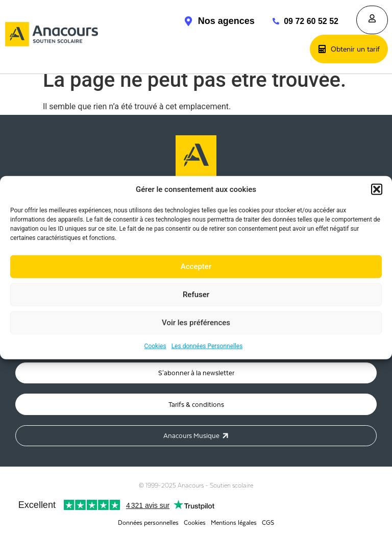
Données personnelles (148, 522)
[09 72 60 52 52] (271, 21)
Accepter (196, 266)
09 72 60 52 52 (311, 21)
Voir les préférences (196, 323)
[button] (377, 189)
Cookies (155, 346)
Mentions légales (234, 522)
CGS (268, 522)
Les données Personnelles (207, 346)
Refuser (196, 295)
